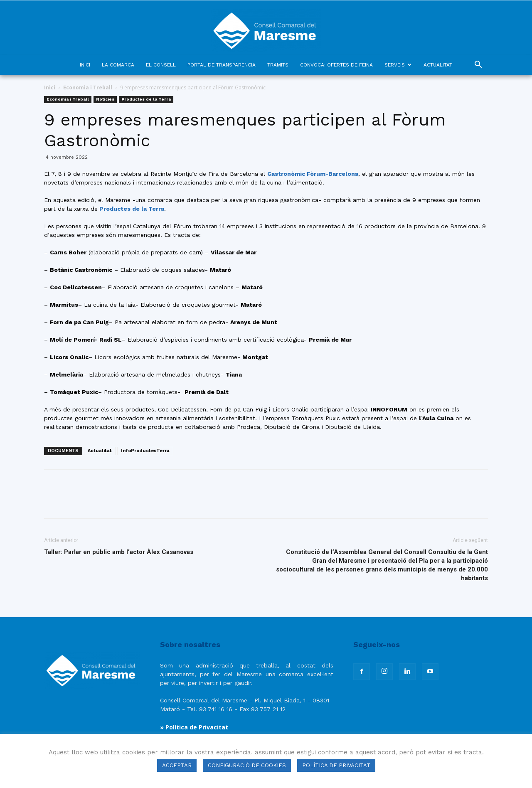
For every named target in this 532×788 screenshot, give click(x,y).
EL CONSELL (161, 65)
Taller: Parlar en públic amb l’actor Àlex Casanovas (119, 552)
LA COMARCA (118, 65)
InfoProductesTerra (145, 451)
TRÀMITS (278, 65)
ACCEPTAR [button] (177, 765)
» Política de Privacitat (194, 727)
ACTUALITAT (438, 65)
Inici (50, 87)
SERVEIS (398, 65)
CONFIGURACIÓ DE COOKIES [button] (247, 765)
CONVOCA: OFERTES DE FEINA (336, 65)
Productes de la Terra (146, 99)
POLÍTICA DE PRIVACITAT (336, 765)
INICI (85, 65)
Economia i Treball (88, 87)
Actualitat (100, 451)
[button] (478, 65)
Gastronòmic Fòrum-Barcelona (313, 174)
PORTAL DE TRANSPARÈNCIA (222, 65)
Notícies (105, 99)
